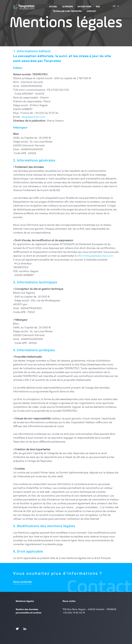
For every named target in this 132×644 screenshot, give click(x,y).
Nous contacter (23, 582)
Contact (91, 11)
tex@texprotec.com (33, 117)
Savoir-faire (84, 7)
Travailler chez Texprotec (67, 11)
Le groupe (67, 7)
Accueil (53, 7)
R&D (98, 7)
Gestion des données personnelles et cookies (29, 611)
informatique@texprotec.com (95, 256)
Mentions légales (25, 601)
